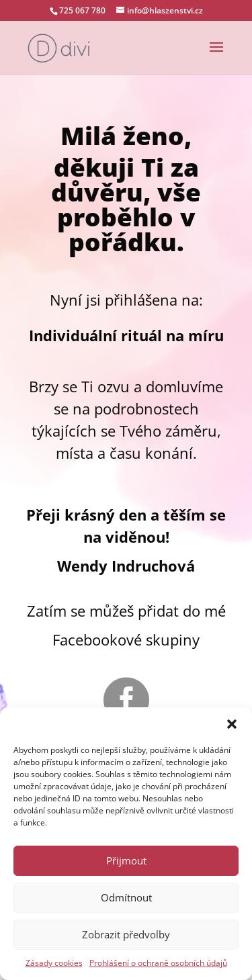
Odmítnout (126, 897)
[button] (232, 724)
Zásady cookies (54, 963)
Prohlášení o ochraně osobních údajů (158, 963)
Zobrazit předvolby (126, 934)
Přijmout (126, 860)
